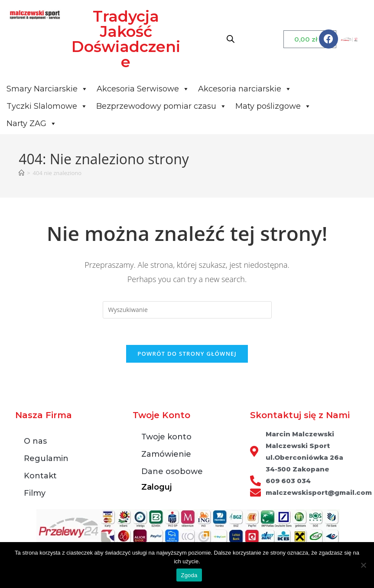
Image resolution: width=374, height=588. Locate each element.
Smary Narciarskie (47, 89)
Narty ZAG (32, 123)
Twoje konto (166, 437)
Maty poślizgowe (273, 106)
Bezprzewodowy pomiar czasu (161, 106)
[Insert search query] (187, 310)
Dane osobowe (172, 471)
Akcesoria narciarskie (245, 89)
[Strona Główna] (21, 173)
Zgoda (189, 575)
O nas (35, 441)
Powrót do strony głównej (187, 354)
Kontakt (40, 476)
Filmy (35, 493)
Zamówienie (166, 454)
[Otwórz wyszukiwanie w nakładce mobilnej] (231, 39)
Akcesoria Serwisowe (143, 89)
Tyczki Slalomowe (47, 106)
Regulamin (46, 458)
